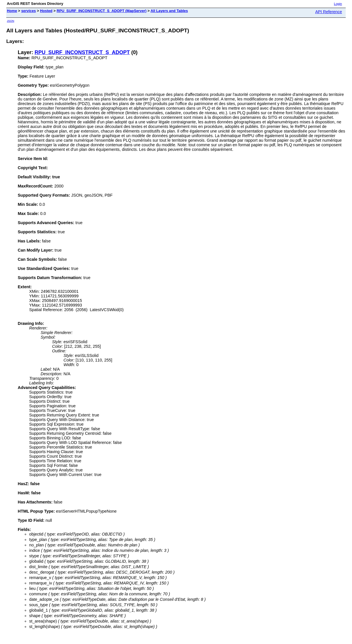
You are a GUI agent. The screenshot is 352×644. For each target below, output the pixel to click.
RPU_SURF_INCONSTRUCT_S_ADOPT (82, 52)
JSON (11, 21)
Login (338, 4)
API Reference (329, 12)
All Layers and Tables (169, 11)
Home (12, 11)
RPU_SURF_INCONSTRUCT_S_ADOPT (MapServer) (102, 11)
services (28, 11)
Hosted (46, 11)
